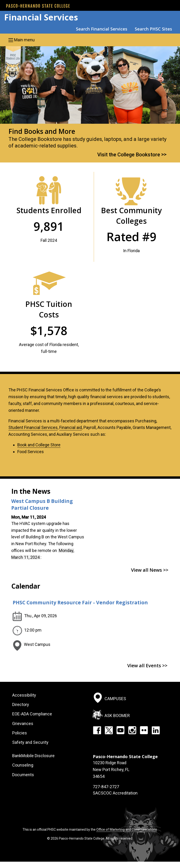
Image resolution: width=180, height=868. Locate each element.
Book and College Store (39, 445)
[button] (90, 40)
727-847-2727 (106, 787)
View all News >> (150, 570)
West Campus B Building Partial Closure (42, 504)
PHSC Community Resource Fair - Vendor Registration (80, 602)
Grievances (23, 723)
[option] (90, 104)
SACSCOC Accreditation (115, 793)
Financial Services (41, 17)
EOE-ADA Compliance (32, 714)
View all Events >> (147, 665)
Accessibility (24, 695)
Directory (21, 704)
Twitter (109, 730)
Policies (20, 733)
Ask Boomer (117, 716)
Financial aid (71, 427)
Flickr (144, 730)
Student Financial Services (33, 427)
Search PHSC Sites (153, 29)
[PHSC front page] (38, 6)
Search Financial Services (102, 29)
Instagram (132, 730)
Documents (23, 775)
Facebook (97, 730)
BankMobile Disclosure (33, 756)
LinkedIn (156, 730)
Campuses (115, 698)
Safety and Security (30, 742)
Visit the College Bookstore (129, 154)
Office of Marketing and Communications (127, 829)
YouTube (120, 730)
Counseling (23, 765)
